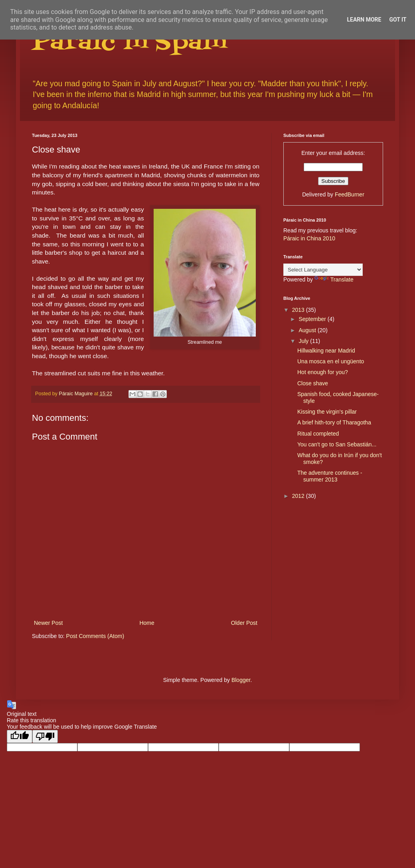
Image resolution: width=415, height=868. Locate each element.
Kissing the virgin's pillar (327, 412)
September (313, 319)
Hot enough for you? (323, 372)
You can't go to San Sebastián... (337, 444)
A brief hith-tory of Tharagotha (334, 422)
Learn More (364, 20)
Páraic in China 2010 (309, 238)
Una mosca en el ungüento (331, 361)
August (308, 330)
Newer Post (48, 623)
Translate (334, 279)
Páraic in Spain (129, 43)
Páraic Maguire (77, 394)
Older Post (244, 623)
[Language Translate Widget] (323, 270)
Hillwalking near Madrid (326, 351)
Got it (398, 20)
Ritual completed (318, 434)
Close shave (313, 383)
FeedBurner (350, 194)
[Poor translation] (45, 736)
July (304, 341)
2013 (299, 310)
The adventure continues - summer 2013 (330, 476)
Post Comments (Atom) (95, 636)
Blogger (241, 680)
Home (147, 623)
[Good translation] (20, 736)
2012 (299, 496)
